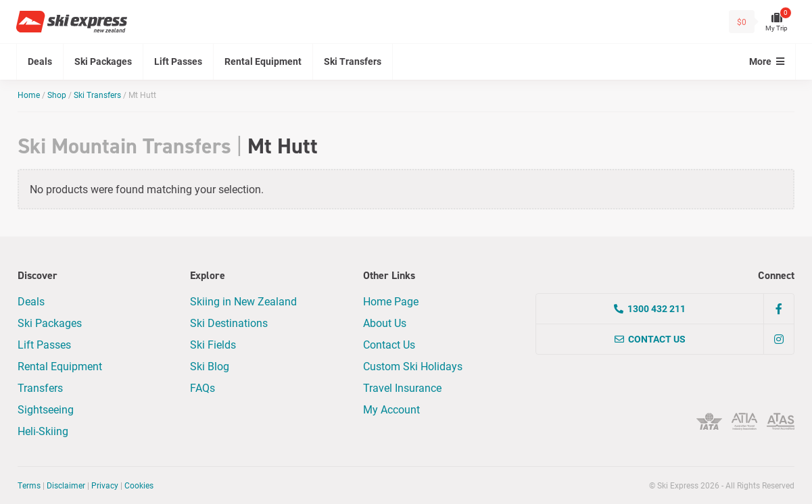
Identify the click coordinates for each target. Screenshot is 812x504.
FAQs (202, 387)
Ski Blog (210, 366)
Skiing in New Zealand (243, 301)
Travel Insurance (402, 387)
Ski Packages (103, 61)
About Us (385, 323)
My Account (391, 409)
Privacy (105, 485)
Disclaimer (66, 485)
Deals (40, 61)
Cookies (139, 485)
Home (29, 95)
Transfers (40, 387)
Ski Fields (213, 344)
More (767, 61)
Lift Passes (178, 61)
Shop (57, 95)
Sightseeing (46, 409)
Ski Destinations (229, 323)
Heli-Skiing (43, 431)
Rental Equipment (263, 61)
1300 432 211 (650, 308)
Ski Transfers (353, 61)
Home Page (391, 301)
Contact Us (389, 344)
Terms (29, 485)
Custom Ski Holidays (413, 366)
